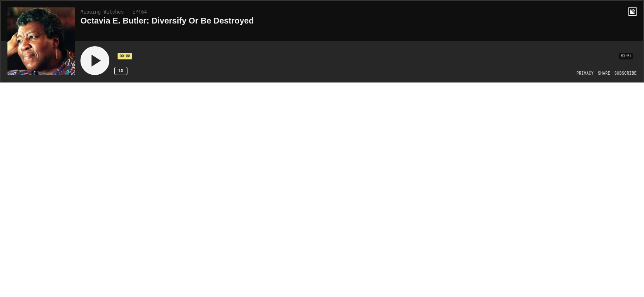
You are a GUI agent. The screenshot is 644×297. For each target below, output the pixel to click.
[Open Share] (604, 73)
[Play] (95, 61)
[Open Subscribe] (625, 73)
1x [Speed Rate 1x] (121, 71)
